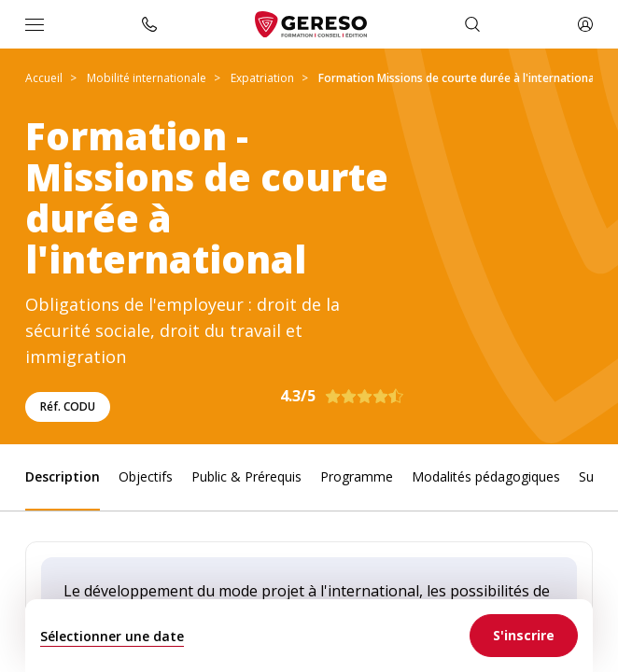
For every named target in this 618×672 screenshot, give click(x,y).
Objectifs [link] (146, 476)
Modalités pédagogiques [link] (486, 476)
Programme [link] (357, 476)
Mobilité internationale (147, 78)
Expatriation (262, 78)
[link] (524, 636)
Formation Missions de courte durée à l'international (458, 78)
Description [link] (63, 476)
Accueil (44, 78)
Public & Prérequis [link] (246, 476)
